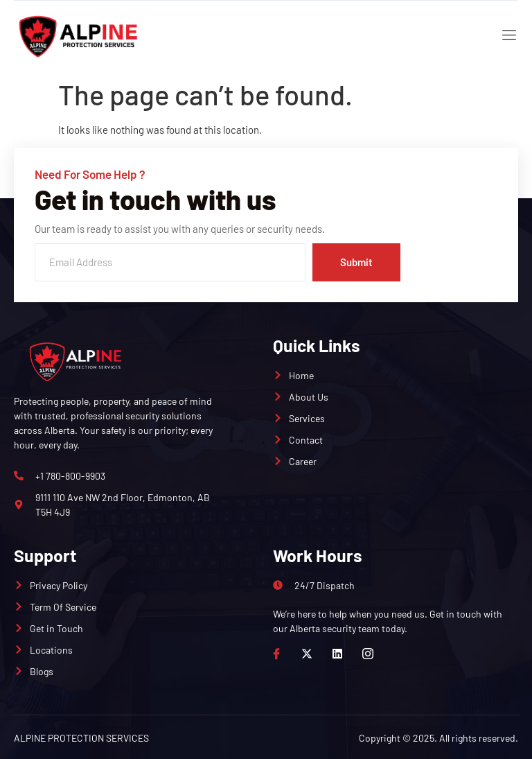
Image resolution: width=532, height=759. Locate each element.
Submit (356, 262)
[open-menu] (506, 36)
